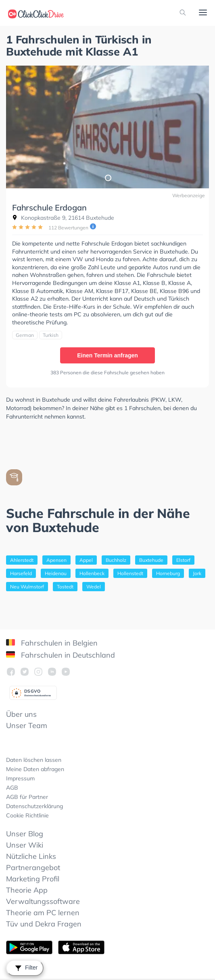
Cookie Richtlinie (27, 815)
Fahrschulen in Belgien (52, 643)
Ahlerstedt (22, 560)
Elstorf (183, 560)
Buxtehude (151, 560)
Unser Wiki (25, 845)
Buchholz (116, 560)
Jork (197, 573)
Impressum (20, 778)
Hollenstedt (130, 573)
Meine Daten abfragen (35, 769)
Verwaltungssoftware (43, 901)
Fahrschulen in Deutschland (61, 655)
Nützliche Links (31, 856)
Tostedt (65, 587)
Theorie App (27, 890)
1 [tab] (108, 177)
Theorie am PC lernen (43, 913)
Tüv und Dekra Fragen (44, 924)
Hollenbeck (92, 573)
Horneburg (168, 573)
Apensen (56, 560)
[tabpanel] (107, 127)
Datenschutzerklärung (34, 806)
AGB (12, 788)
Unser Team (27, 725)
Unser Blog (25, 834)
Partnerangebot (33, 868)
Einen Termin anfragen (107, 355)
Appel (86, 560)
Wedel (94, 587)
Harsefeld (21, 573)
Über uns (21, 714)
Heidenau (56, 573)
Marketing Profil (33, 879)
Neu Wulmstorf (27, 587)
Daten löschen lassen (34, 760)
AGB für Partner (27, 797)
